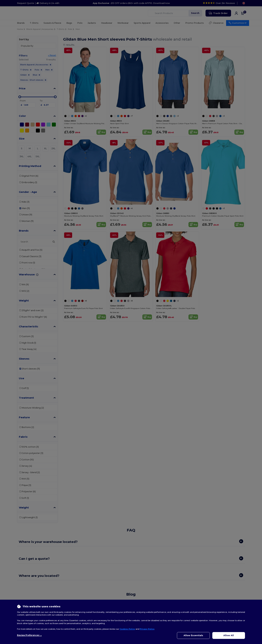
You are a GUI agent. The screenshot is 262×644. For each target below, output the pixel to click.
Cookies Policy (127, 629)
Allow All (229, 635)
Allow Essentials (193, 635)
